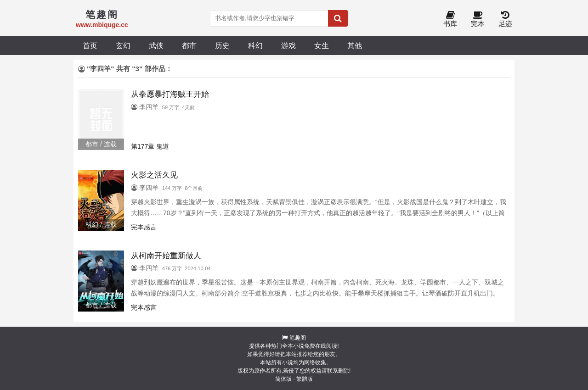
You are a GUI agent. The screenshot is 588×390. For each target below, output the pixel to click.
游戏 (288, 45)
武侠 (156, 45)
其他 (355, 45)
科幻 (255, 45)
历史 (222, 45)
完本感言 (144, 227)
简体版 (283, 379)
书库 (450, 19)
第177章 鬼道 (150, 146)
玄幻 (123, 45)
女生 (322, 45)
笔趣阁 (298, 338)
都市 (189, 45)
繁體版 (305, 379)
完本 (478, 19)
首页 (90, 45)
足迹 (505, 19)
